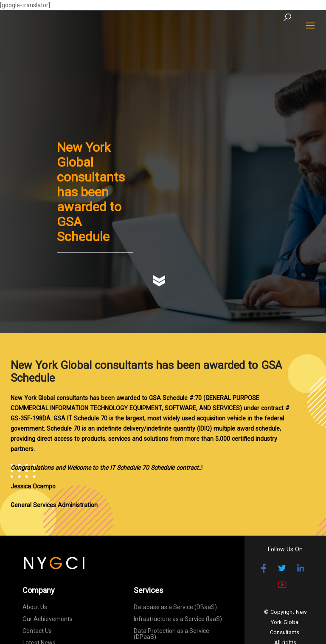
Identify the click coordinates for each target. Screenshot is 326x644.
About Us (35, 607)
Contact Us (37, 631)
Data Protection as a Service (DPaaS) (171, 634)
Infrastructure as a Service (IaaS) (178, 619)
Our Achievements (48, 619)
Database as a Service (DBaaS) (175, 607)
